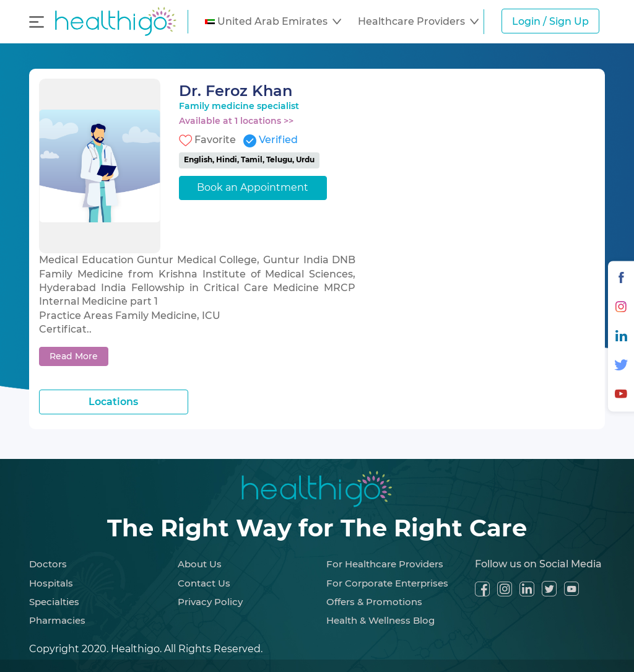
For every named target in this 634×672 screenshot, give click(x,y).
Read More (74, 356)
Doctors (48, 564)
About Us (200, 564)
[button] (273, 22)
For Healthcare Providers (385, 564)
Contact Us (204, 583)
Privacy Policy (210, 602)
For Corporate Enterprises (387, 583)
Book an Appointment (253, 187)
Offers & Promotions (374, 602)
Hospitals (51, 583)
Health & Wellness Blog (380, 620)
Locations (113, 402)
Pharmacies (57, 620)
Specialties (54, 602)
